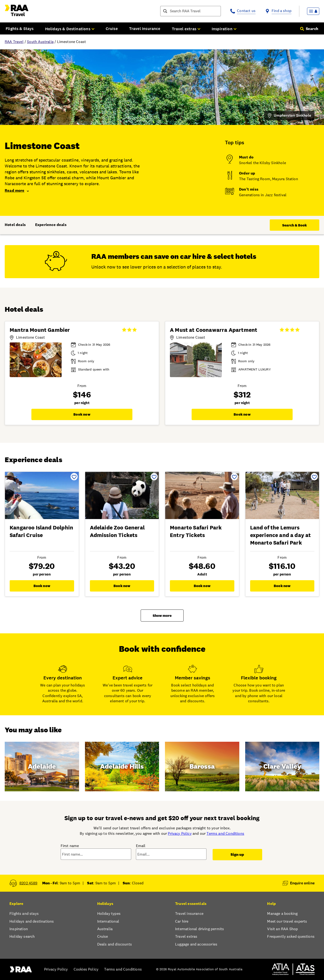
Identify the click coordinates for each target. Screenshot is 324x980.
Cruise (112, 29)
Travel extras (186, 936)
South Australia (40, 42)
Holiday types (109, 914)
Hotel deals (15, 225)
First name (70, 846)
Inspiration (19, 929)
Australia (105, 929)
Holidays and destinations (32, 921)
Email (141, 846)
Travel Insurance (145, 29)
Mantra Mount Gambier (40, 330)
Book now (82, 414)
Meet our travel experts (287, 921)
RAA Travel (14, 42)
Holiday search (22, 936)
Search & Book (295, 225)
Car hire (182, 921)
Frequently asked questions (291, 936)
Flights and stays (24, 914)
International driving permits (200, 929)
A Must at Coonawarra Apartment (214, 330)
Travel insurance (189, 914)
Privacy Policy (180, 833)
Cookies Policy (86, 969)
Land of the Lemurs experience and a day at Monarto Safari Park (281, 535)
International (108, 921)
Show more (162, 616)
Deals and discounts (115, 944)
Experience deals (51, 225)
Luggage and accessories (196, 944)
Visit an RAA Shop (282, 929)
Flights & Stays (20, 29)
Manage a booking (282, 914)
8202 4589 (28, 883)
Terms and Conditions (225, 833)
